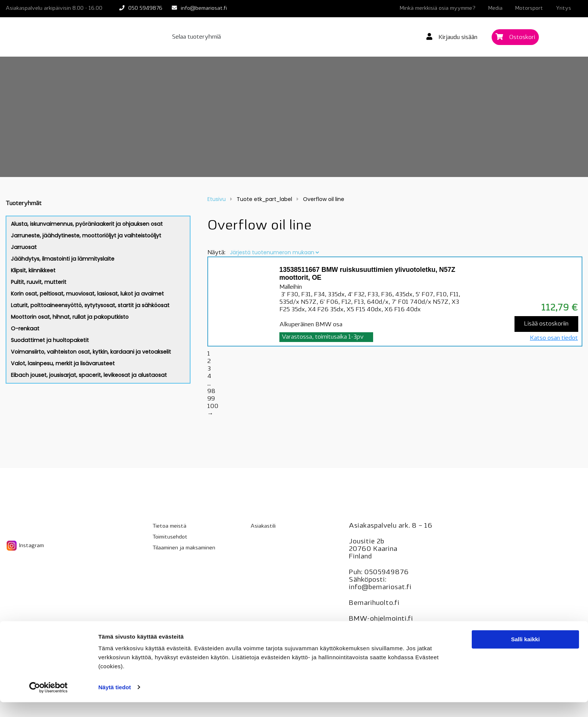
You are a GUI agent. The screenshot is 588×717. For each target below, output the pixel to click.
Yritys (563, 8)
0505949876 (386, 572)
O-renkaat (25, 328)
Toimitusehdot (170, 537)
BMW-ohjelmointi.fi (381, 619)
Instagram (25, 546)
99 (211, 399)
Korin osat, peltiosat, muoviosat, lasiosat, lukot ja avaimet (87, 294)
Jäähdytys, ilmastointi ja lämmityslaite (63, 259)
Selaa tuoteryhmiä (196, 37)
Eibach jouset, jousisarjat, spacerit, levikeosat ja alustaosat (89, 375)
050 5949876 (145, 8)
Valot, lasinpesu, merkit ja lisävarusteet (63, 363)
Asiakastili (263, 526)
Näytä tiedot (115, 702)
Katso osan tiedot (554, 338)
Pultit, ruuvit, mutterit (39, 282)
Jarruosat (24, 247)
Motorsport (529, 8)
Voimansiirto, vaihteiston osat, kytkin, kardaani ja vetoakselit (91, 352)
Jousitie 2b (366, 542)
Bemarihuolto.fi (374, 603)
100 (213, 406)
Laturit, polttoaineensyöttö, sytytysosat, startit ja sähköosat (90, 305)
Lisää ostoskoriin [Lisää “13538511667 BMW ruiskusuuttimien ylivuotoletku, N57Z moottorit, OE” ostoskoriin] (546, 324)
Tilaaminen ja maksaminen (184, 548)
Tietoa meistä (169, 526)
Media (495, 8)
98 (211, 391)
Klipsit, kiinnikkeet (33, 270)
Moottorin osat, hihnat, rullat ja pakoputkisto (70, 317)
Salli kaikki (526, 655)
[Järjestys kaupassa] (274, 252)
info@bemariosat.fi (204, 8)
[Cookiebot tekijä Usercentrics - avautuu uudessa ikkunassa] (49, 702)
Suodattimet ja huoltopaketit (50, 340)
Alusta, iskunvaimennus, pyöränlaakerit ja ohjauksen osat (87, 224)
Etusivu (217, 199)
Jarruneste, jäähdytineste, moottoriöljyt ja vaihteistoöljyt (86, 235)
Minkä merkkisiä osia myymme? (438, 8)
